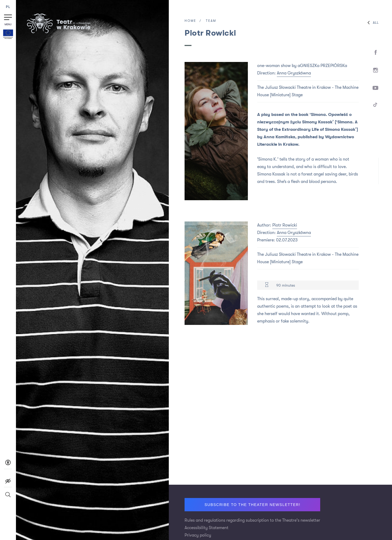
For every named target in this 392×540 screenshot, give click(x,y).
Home (190, 21)
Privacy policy (198, 535)
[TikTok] (375, 106)
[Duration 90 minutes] (267, 285)
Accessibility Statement (207, 528)
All (372, 23)
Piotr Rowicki (285, 225)
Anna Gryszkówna (294, 73)
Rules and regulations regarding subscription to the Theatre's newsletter (252, 520)
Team (211, 21)
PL (8, 7)
